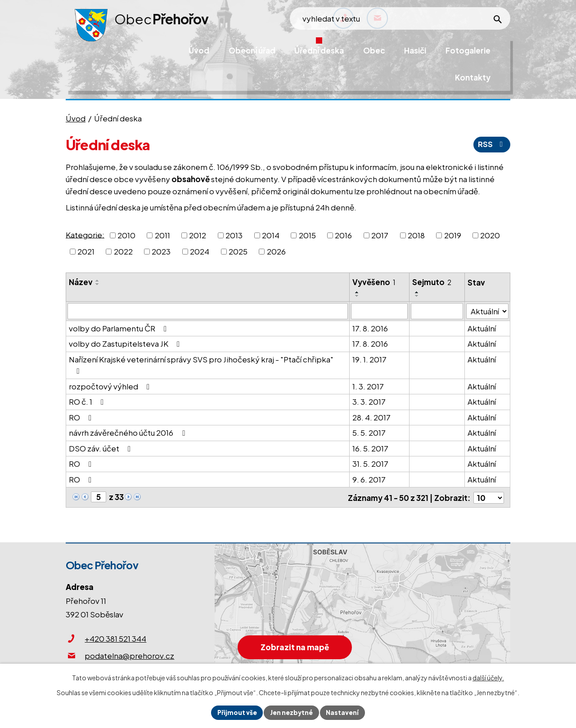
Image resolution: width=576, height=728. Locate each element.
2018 (416, 235)
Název (81, 282)
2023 (161, 251)
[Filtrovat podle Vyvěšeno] (379, 311)
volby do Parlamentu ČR (119, 328)
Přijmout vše (236, 712)
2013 (234, 235)
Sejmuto (432, 282)
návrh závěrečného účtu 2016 (128, 433)
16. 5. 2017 (370, 448)
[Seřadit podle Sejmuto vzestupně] (417, 292)
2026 (276, 251)
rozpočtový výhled (111, 386)
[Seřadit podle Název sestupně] (98, 284)
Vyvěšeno (374, 282)
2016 (343, 235)
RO (82, 417)
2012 (198, 235)
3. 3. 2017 (369, 402)
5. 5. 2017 (369, 433)
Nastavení (344, 712)
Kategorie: (85, 234)
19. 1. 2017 (369, 359)
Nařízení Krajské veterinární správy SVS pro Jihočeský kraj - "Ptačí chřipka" (201, 365)
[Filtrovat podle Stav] (488, 311)
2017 (380, 235)
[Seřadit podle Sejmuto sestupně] (417, 296)
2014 (271, 235)
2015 (307, 235)
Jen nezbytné (292, 712)
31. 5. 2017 (370, 464)
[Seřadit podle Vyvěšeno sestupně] (357, 296)
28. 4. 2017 (371, 417)
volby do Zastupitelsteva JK (126, 344)
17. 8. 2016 (370, 328)
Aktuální (482, 328)
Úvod (76, 118)
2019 (453, 235)
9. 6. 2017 (369, 479)
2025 (238, 251)
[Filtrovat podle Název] (208, 311)
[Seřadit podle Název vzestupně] (98, 281)
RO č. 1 (88, 402)
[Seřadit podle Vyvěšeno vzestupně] (357, 292)
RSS (491, 144)
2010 (126, 235)
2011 (162, 235)
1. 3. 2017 (368, 386)
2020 (490, 235)
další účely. (488, 677)
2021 (86, 251)
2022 (123, 251)
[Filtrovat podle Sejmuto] (437, 311)
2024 (200, 251)
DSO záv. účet (101, 448)
